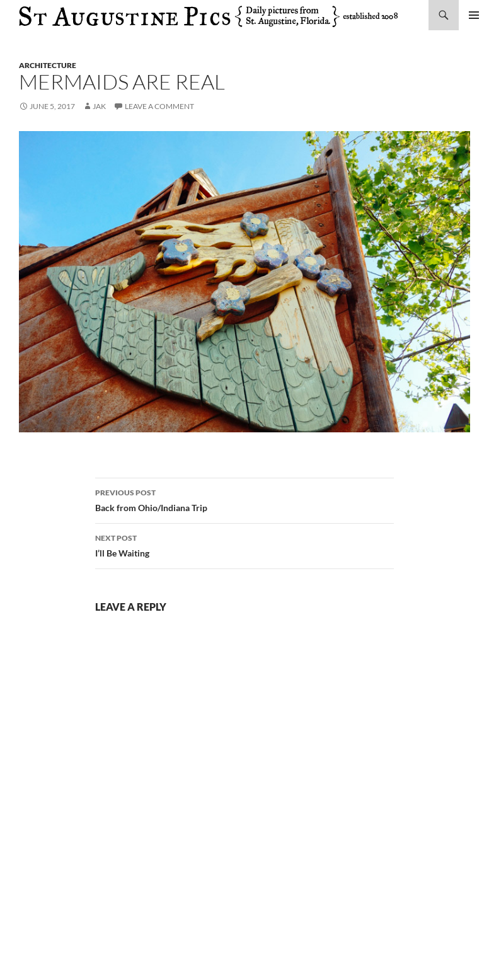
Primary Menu (474, 15)
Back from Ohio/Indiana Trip (244, 499)
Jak (99, 106)
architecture (48, 65)
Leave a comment (159, 106)
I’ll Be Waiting (244, 545)
